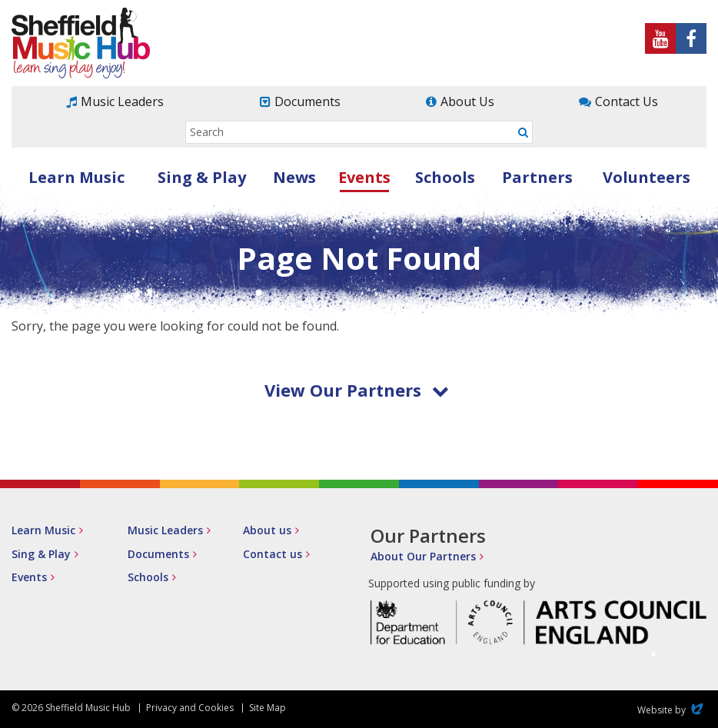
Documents (307, 101)
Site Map (268, 708)
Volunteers (647, 177)
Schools (445, 177)
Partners (537, 177)
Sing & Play (202, 177)
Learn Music (76, 177)
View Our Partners (357, 390)
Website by (672, 710)
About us (267, 530)
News (294, 177)
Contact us (273, 554)
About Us (467, 101)
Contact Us (627, 101)
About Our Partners (423, 556)
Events (364, 177)
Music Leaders (122, 101)
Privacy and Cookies (190, 708)
